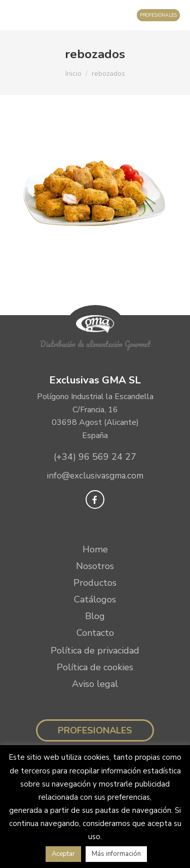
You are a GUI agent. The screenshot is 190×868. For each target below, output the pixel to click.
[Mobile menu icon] (18, 15)
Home (95, 549)
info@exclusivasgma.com (95, 476)
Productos (95, 583)
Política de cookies (95, 667)
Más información (116, 854)
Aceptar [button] (63, 854)
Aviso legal (95, 684)
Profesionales (95, 730)
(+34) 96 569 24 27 (95, 457)
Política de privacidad (95, 650)
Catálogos (95, 599)
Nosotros (95, 566)
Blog (95, 616)
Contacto (95, 633)
